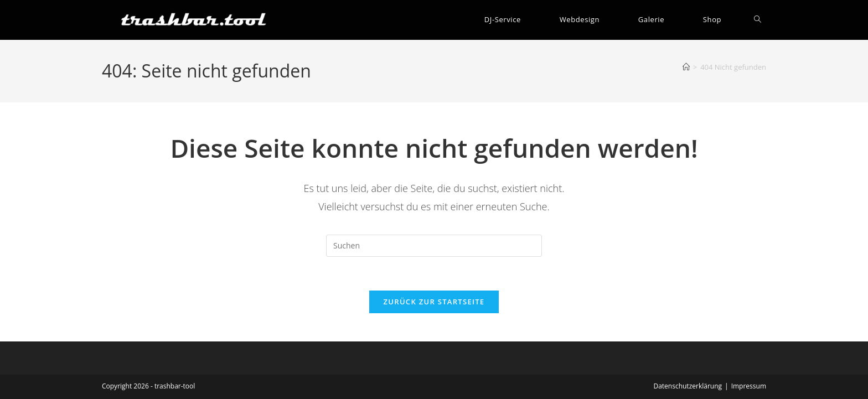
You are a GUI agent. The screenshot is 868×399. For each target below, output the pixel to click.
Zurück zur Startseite (434, 302)
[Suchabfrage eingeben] (434, 246)
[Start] (686, 67)
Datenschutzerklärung (688, 386)
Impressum (749, 386)
